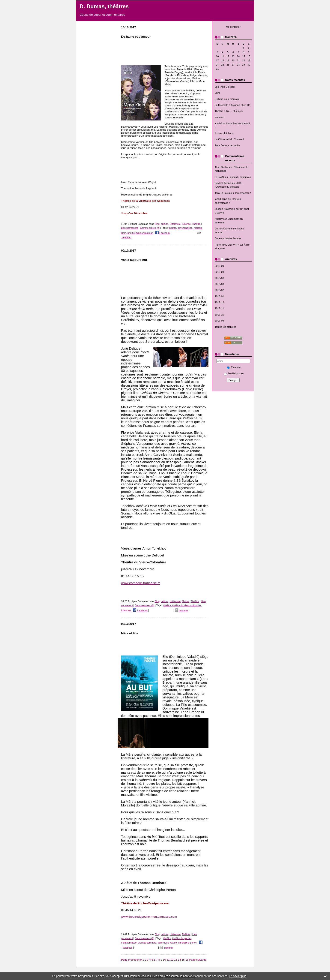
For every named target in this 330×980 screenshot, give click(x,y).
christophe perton (188, 943)
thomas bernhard (147, 943)
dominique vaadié (167, 943)
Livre (217, 93)
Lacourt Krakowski (225, 209)
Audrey (219, 219)
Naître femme (233, 238)
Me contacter (233, 27)
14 (179, 960)
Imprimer (182, 610)
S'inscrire (234, 367)
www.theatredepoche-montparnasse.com (149, 917)
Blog (157, 224)
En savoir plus (238, 976)
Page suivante (198, 960)
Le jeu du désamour (240, 177)
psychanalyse (185, 228)
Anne (218, 238)
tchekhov (126, 610)
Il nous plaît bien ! (225, 133)
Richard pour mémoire (227, 99)
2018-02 (219, 290)
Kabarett (219, 117)
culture (165, 224)
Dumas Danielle (224, 228)
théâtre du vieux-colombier (187, 605)
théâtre (172, 228)
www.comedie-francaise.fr (140, 583)
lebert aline (221, 199)
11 (168, 960)
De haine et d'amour (136, 37)
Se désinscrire (234, 373)
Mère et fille (130, 633)
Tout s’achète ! (243, 193)
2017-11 (219, 308)
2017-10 (219, 315)
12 (172, 960)
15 (183, 960)
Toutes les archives (225, 327)
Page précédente (131, 960)
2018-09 (219, 266)
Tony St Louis (222, 193)
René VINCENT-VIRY (227, 245)
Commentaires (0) (150, 228)
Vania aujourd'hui (134, 260)
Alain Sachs (221, 167)
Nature (186, 601)
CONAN (219, 177)
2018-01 (219, 296)
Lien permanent (130, 228)
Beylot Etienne (223, 183)
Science (186, 224)
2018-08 (219, 272)
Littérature (175, 224)
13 (176, 960)
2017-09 (219, 321)
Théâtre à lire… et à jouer (229, 111)
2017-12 (219, 302)
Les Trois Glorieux (225, 87)
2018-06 (219, 278)
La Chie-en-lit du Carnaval (229, 139)
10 (164, 960)
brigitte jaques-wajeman (140, 233)
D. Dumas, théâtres (104, 6)
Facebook (163, 233)
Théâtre (196, 224)
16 (187, 960)
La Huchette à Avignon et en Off (232, 105)
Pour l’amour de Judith (227, 145)
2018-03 (219, 284)
